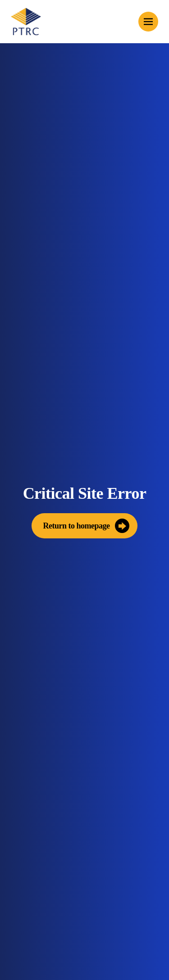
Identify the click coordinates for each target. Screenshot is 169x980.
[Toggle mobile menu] (148, 22)
